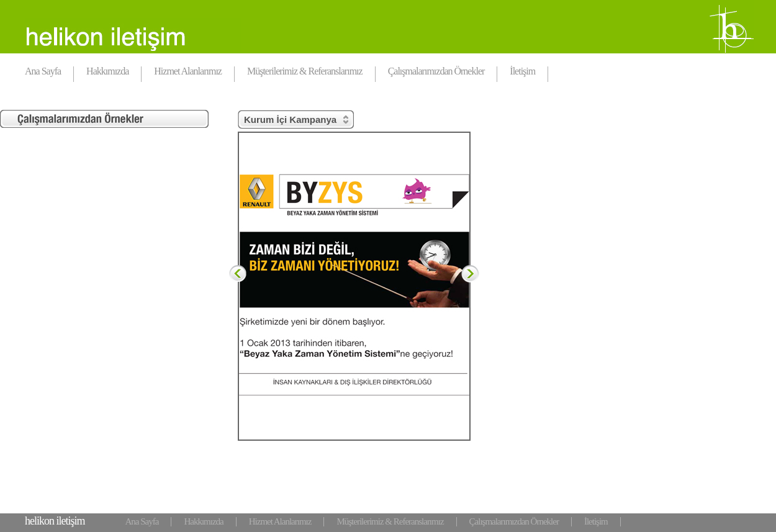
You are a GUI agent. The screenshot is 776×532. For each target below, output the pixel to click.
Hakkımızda (107, 71)
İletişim (522, 71)
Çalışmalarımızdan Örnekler (436, 71)
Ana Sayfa (43, 71)
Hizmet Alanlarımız (188, 71)
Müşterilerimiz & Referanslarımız (305, 71)
